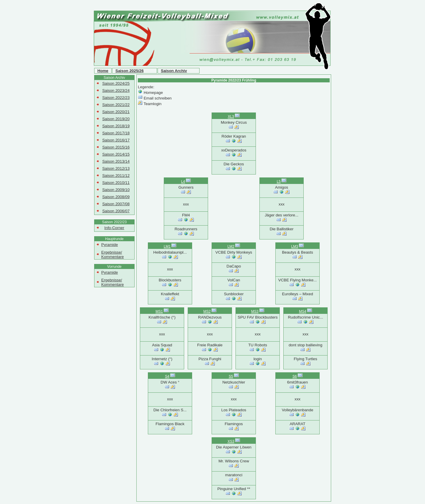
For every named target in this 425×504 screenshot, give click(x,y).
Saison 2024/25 (116, 83)
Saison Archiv (174, 71)
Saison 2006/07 (116, 211)
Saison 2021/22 (116, 105)
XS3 (231, 441)
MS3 (255, 311)
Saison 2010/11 (116, 183)
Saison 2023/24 (116, 90)
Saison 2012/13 (116, 168)
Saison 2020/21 (116, 112)
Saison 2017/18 (116, 133)
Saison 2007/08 (116, 204)
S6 (295, 376)
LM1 (167, 247)
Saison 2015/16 (116, 147)
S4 (167, 376)
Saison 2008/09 (116, 197)
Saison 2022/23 (116, 98)
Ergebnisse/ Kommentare (112, 255)
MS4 (303, 311)
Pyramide (109, 245)
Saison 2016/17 (116, 140)
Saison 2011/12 (116, 176)
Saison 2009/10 (116, 190)
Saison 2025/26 (130, 71)
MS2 (207, 311)
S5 (231, 376)
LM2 (231, 247)
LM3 (295, 247)
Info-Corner (114, 228)
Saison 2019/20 (116, 119)
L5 (279, 182)
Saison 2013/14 (116, 161)
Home (103, 71)
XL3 (231, 117)
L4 (183, 182)
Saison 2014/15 (116, 154)
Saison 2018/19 (116, 126)
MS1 (159, 311)
